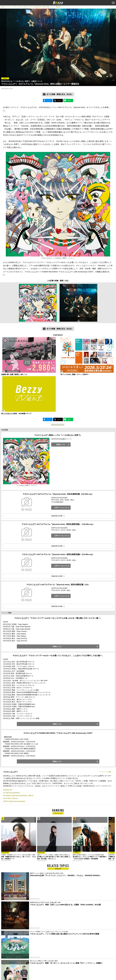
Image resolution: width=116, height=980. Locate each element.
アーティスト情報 (105, 772)
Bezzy (3, 7)
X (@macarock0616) (12, 793)
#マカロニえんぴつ (58, 425)
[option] (38, 303)
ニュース (9, 7)
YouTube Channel (11, 798)
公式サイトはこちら (61, 508)
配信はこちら (61, 445)
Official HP (8, 790)
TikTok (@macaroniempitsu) (15, 801)
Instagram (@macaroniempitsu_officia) (19, 795)
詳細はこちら (57, 646)
